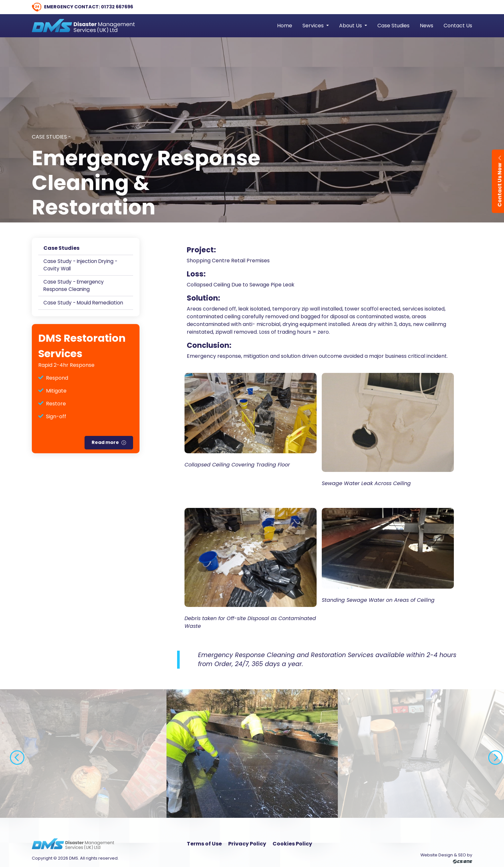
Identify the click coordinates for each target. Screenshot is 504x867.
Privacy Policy (247, 844)
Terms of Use (204, 844)
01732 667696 (117, 7)
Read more (105, 442)
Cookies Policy (292, 844)
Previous (13, 754)
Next (491, 754)
